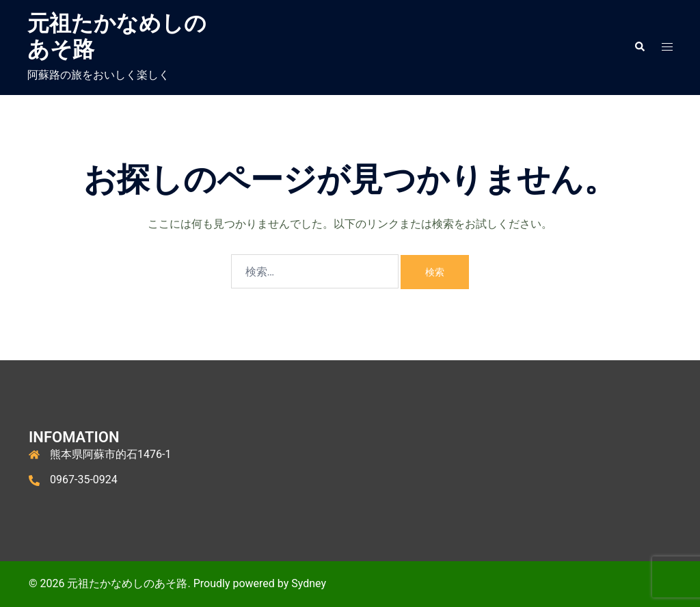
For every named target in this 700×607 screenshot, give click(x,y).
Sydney (309, 583)
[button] (639, 47)
